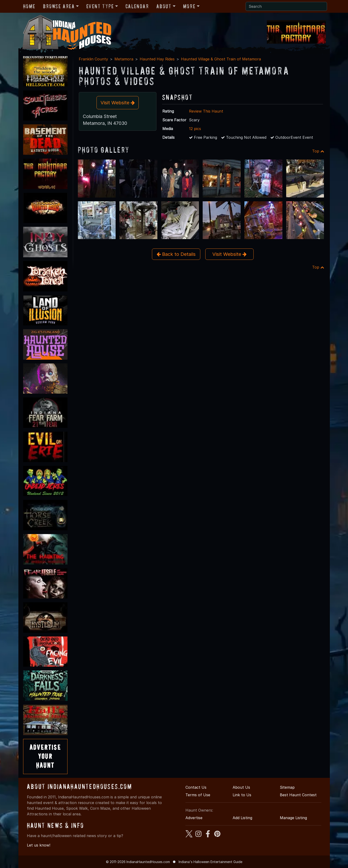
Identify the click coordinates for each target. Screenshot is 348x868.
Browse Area (59, 6)
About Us (241, 787)
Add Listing (242, 818)
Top (318, 151)
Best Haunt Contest (298, 795)
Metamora (124, 59)
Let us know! (39, 845)
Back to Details (176, 254)
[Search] (286, 6)
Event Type (100, 6)
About (164, 6)
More (189, 6)
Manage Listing (293, 818)
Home (29, 6)
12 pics (195, 129)
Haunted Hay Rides (157, 59)
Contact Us (196, 787)
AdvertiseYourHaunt (45, 756)
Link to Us (242, 795)
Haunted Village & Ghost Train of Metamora (221, 59)
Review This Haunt (206, 111)
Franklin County (93, 59)
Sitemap (287, 787)
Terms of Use (198, 795)
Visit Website (118, 103)
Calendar (137, 6)
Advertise (194, 818)
